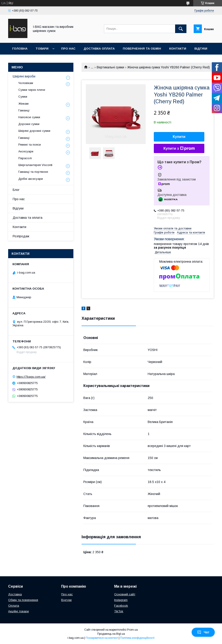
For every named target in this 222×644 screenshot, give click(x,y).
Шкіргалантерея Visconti (35, 165)
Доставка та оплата (28, 218)
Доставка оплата (99, 49)
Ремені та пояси (30, 145)
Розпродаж (21, 236)
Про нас (68, 49)
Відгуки (201, 49)
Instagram (121, 600)
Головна (20, 49)
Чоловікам (26, 83)
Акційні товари (18, 611)
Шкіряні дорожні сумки (34, 131)
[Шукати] (181, 29)
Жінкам (23, 104)
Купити (179, 137)
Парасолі (25, 158)
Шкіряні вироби (24, 76)
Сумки (23, 97)
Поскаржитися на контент (102, 638)
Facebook (121, 606)
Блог (16, 190)
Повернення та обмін (142, 49)
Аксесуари (26, 151)
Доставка (15, 594)
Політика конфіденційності (137, 638)
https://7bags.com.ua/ (31, 377)
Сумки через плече (32, 90)
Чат (203, 632)
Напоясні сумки (29, 117)
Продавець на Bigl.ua (111, 634)
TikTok (119, 611)
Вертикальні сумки (110, 67)
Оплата (14, 606)
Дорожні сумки (29, 124)
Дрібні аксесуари (31, 179)
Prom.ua (132, 630)
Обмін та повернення (23, 600)
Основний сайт (125, 594)
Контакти (178, 49)
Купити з (179, 149)
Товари (42, 49)
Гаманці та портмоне (33, 172)
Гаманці (24, 110)
